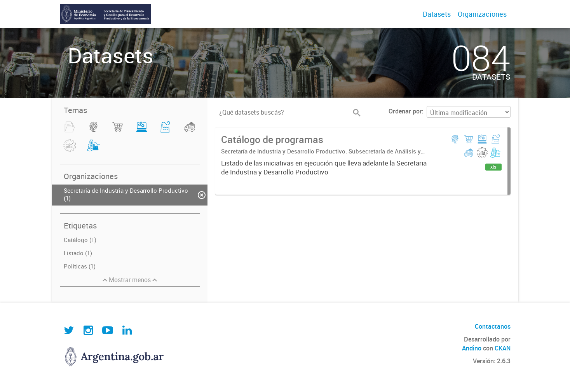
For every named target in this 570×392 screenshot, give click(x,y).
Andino (472, 348)
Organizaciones (482, 14)
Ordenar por (405, 111)
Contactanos (493, 326)
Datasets (437, 14)
